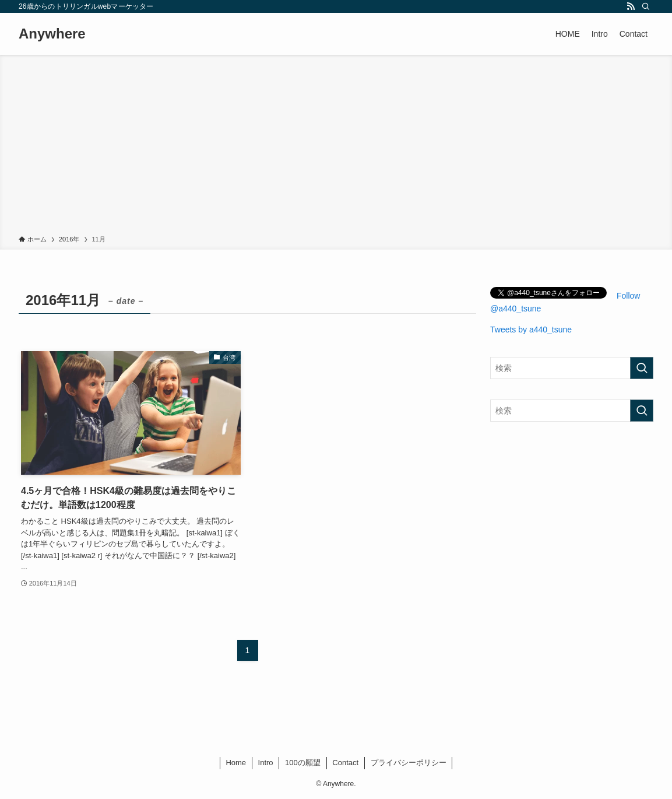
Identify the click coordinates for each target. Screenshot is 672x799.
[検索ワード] (572, 368)
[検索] (646, 6)
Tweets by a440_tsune (531, 330)
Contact (345, 763)
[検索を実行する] (642, 368)
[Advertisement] (336, 147)
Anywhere (52, 34)
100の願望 (303, 763)
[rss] (631, 6)
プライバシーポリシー (409, 763)
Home (236, 763)
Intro (266, 763)
